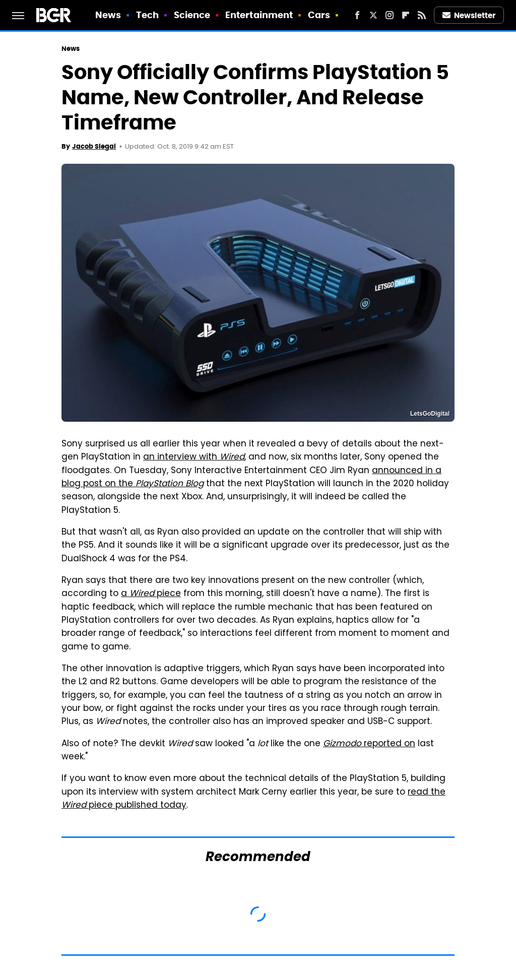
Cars (319, 15)
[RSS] (422, 15)
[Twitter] (373, 15)
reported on (369, 744)
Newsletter (469, 15)
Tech (147, 15)
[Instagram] (390, 15)
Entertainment (259, 15)
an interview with (194, 458)
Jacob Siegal (94, 146)
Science (192, 15)
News (108, 15)
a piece (151, 594)
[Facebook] (357, 15)
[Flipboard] (406, 15)
